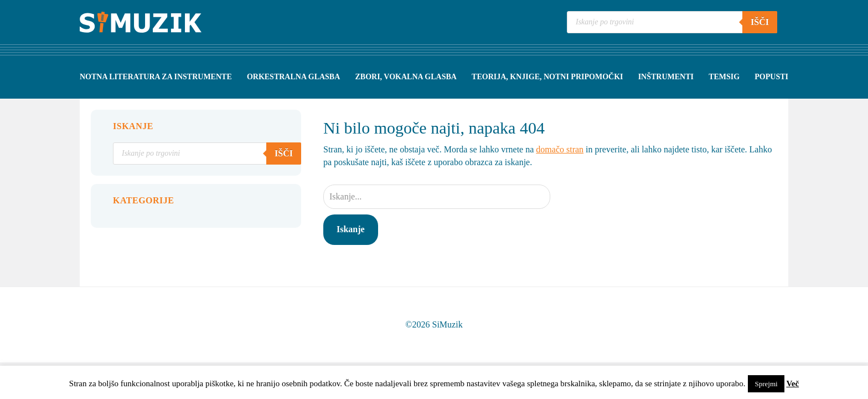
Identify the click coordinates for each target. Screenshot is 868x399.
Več (792, 383)
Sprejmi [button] (766, 384)
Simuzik (141, 22)
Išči (760, 22)
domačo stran (560, 149)
